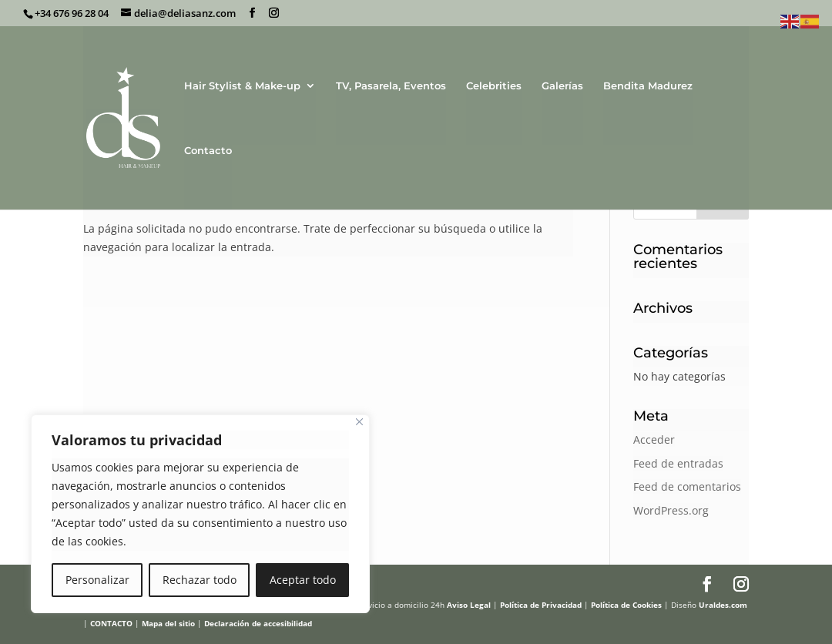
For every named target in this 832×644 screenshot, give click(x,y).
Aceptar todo (303, 580)
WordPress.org (671, 510)
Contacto (208, 151)
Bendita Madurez (648, 86)
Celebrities (494, 86)
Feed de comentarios (687, 486)
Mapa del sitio (168, 623)
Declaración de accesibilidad (258, 623)
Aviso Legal (469, 605)
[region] (200, 514)
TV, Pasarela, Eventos (391, 86)
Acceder (654, 439)
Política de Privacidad (541, 605)
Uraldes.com (723, 605)
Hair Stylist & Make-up (242, 86)
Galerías (562, 86)
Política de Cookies (626, 605)
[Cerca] (359, 422)
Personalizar (97, 580)
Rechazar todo (200, 580)
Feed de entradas (678, 463)
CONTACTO (111, 623)
